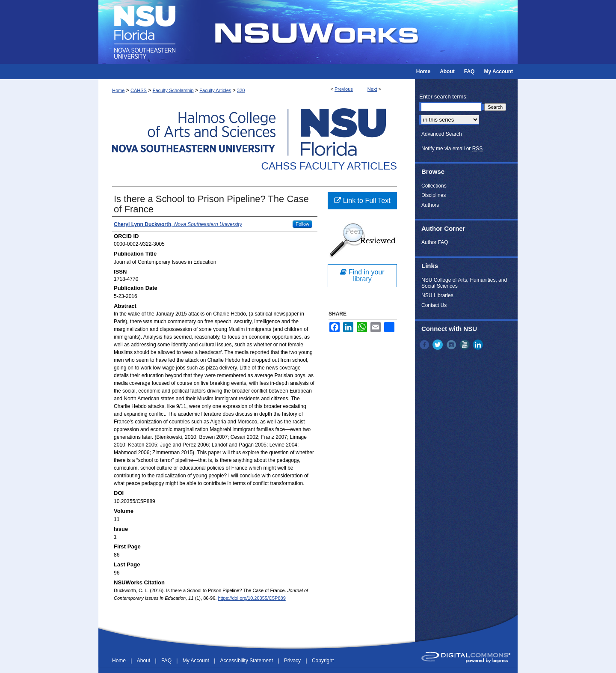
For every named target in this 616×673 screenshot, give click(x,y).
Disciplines (434, 195)
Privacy (293, 661)
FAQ (167, 661)
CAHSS (139, 90)
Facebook (425, 345)
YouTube (465, 345)
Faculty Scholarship (173, 90)
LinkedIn (479, 345)
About (144, 661)
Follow (302, 224)
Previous (344, 89)
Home (118, 90)
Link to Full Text (362, 201)
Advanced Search (442, 134)
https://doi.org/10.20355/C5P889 (252, 598)
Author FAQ (435, 242)
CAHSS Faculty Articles (329, 166)
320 (241, 90)
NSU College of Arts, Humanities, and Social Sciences (464, 283)
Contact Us (434, 305)
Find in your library (362, 275)
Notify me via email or (452, 149)
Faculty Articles (215, 90)
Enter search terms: (443, 97)
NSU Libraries (437, 295)
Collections (434, 186)
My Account (197, 661)
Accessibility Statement (247, 661)
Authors (430, 205)
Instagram (452, 345)
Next (372, 89)
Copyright (323, 661)
